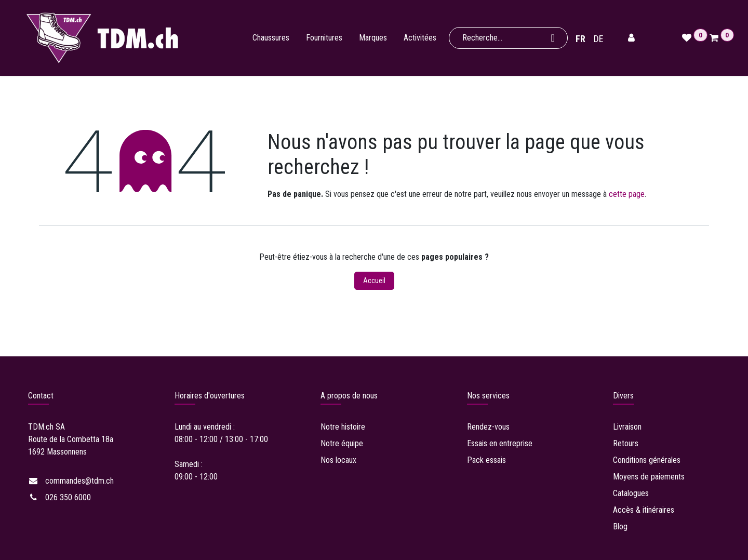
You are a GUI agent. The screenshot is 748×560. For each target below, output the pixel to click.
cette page (627, 194)
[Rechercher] (554, 38)
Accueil (374, 281)
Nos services (488, 396)
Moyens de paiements (649, 477)
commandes (79, 481)
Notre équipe (342, 443)
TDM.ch (41, 427)
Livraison (628, 427)
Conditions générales (648, 460)
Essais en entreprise (501, 443)
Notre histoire (343, 427)
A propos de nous (349, 396)
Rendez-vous (489, 427)
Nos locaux (338, 460)
